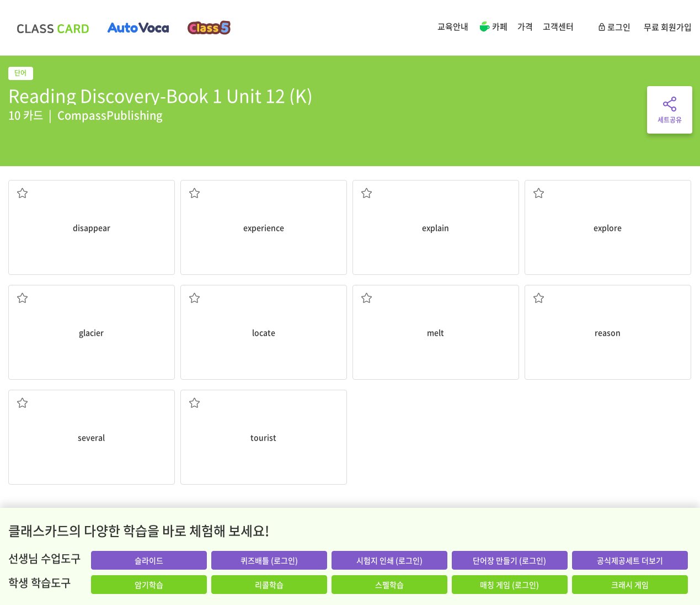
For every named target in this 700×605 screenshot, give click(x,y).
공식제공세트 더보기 (630, 560)
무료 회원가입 (668, 27)
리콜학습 (269, 585)
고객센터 (558, 26)
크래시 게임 (630, 585)
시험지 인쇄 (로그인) (389, 560)
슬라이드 (149, 560)
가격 (525, 26)
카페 (493, 28)
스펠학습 (389, 585)
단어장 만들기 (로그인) (509, 560)
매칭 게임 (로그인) (509, 585)
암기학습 (149, 585)
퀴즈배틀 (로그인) (269, 560)
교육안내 (453, 26)
